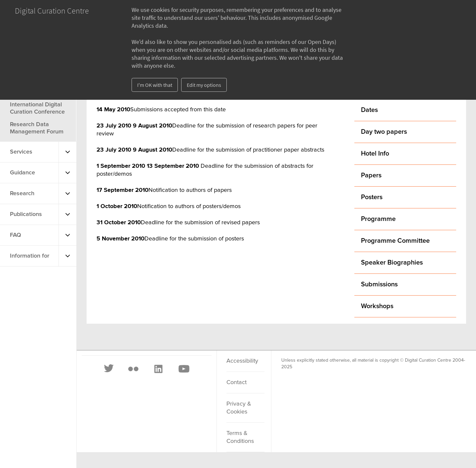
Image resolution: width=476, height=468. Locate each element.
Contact (237, 382)
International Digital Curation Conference (37, 108)
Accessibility (242, 361)
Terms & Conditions (240, 437)
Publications (26, 214)
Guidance (22, 173)
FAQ (16, 235)
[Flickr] (133, 369)
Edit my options (204, 85)
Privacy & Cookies (239, 408)
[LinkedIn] (158, 369)
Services (21, 152)
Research (22, 194)
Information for (30, 256)
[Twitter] (109, 369)
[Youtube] (183, 369)
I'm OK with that (155, 85)
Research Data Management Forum (37, 128)
